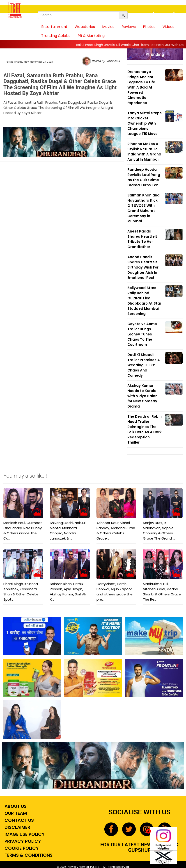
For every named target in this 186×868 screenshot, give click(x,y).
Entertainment (54, 27)
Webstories (85, 27)
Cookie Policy (21, 848)
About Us (15, 806)
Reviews (129, 27)
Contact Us (19, 820)
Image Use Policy (24, 834)
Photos (149, 27)
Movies (108, 27)
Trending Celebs (56, 36)
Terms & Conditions (28, 855)
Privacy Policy (22, 841)
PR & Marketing (91, 36)
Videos (168, 27)
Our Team (15, 813)
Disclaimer (17, 827)
